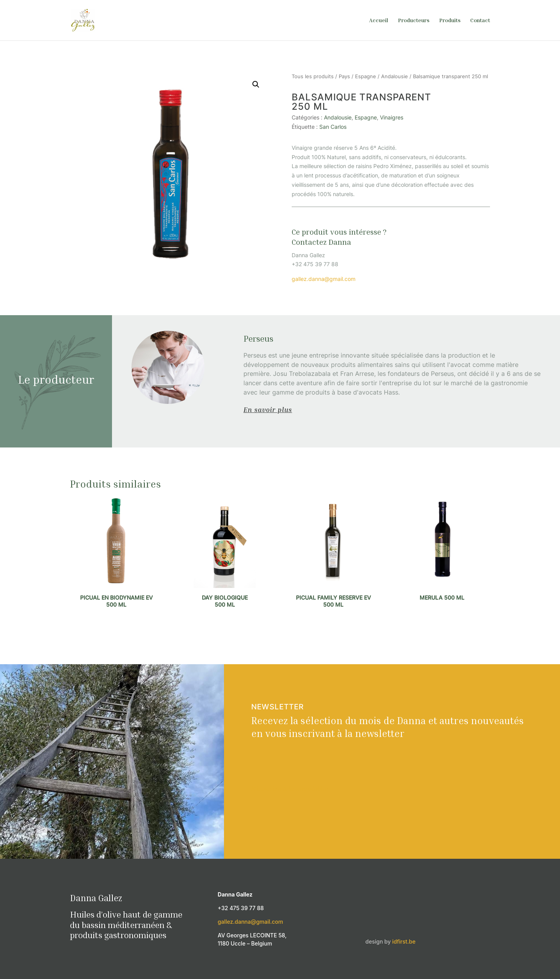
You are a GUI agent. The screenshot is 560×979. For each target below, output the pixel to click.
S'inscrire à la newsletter (290, 788)
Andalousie (395, 76)
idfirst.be (404, 941)
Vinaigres (392, 117)
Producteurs (414, 20)
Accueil (379, 20)
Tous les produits (313, 76)
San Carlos (333, 127)
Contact (480, 20)
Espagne (366, 76)
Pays (344, 76)
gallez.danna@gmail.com (324, 279)
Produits (450, 20)
